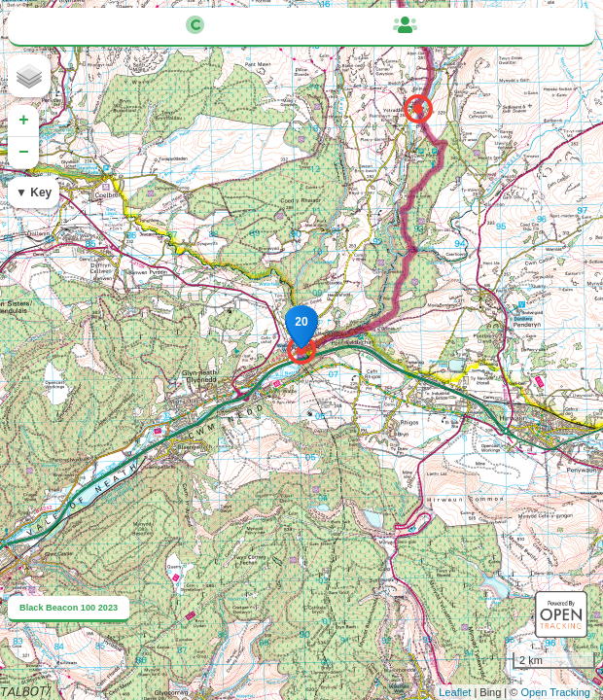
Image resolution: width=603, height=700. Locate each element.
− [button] (24, 153)
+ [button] (24, 121)
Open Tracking (555, 692)
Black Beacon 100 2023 (69, 608)
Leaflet (455, 692)
